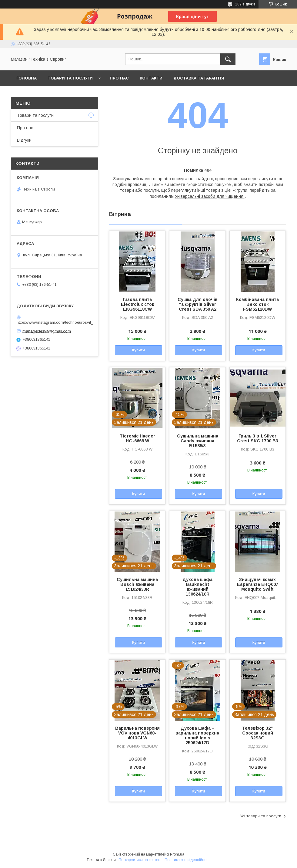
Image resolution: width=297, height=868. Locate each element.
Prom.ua (177, 854)
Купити (138, 350)
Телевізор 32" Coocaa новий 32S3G (258, 733)
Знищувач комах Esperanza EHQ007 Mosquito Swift (258, 584)
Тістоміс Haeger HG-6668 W (137, 438)
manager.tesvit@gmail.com (47, 331)
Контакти (151, 78)
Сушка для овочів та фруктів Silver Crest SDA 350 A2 (198, 304)
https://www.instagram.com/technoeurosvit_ (55, 322)
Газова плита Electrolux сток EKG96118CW (137, 304)
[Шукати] (228, 59)
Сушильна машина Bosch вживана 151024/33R (137, 584)
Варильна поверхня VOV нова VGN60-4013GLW (137, 733)
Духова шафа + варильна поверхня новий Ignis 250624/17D (197, 735)
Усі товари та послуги (261, 816)
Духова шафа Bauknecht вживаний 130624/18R (197, 587)
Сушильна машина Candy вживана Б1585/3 (198, 441)
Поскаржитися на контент (140, 860)
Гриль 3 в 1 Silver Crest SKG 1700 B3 (258, 438)
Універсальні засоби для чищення (210, 196)
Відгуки (24, 140)
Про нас (119, 78)
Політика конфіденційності (188, 860)
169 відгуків (245, 4)
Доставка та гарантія (199, 78)
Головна (27, 78)
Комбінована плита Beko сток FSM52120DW (257, 304)
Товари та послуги (70, 78)
